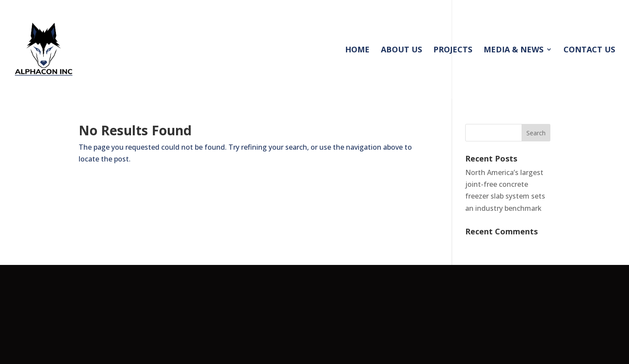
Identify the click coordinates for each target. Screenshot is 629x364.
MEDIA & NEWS (513, 50)
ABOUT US (401, 50)
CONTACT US (589, 50)
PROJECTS (453, 50)
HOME (357, 50)
